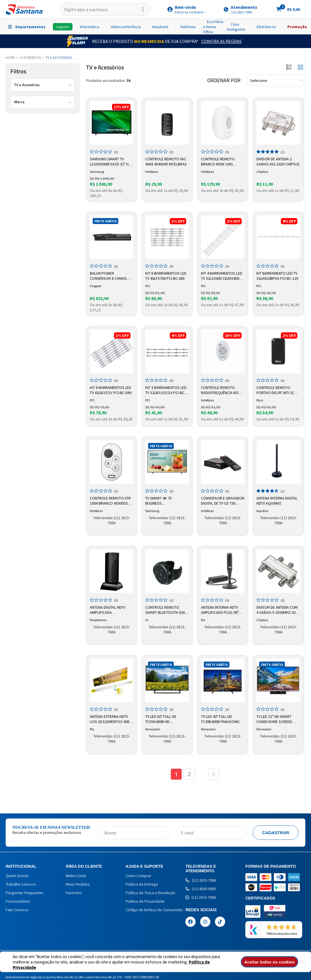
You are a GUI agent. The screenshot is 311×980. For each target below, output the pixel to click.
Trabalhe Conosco (21, 884)
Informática (90, 27)
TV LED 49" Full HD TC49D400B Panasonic (220, 719)
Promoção (297, 27)
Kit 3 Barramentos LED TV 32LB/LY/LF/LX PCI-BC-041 (166, 390)
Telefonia (188, 27)
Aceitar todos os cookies (270, 962)
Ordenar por (224, 80)
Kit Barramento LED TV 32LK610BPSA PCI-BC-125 (277, 276)
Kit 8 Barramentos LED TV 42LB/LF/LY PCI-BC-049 (111, 390)
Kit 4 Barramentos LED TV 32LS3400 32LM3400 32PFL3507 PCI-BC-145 (222, 276)
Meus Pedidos (78, 884)
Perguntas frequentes (25, 893)
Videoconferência (126, 27)
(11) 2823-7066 (201, 880)
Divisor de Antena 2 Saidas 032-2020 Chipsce (278, 161)
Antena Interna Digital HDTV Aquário (277, 501)
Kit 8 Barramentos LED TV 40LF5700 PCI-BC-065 (166, 276)
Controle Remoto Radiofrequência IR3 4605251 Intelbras (220, 390)
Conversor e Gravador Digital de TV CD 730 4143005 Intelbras (223, 501)
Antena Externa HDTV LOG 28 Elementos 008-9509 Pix (110, 719)
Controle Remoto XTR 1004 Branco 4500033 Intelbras (110, 501)
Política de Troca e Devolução (151, 893)
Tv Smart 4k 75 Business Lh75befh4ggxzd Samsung (160, 501)
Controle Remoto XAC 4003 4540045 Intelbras (166, 161)
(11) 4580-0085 (201, 889)
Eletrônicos (266, 27)
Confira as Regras (221, 41)
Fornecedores (18, 901)
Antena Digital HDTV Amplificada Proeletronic (108, 610)
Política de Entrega (142, 884)
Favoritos (74, 893)
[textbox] (105, 9)
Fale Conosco (17, 910)
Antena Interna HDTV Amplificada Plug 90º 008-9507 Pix (220, 610)
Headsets (160, 27)
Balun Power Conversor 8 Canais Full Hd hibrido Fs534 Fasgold (109, 276)
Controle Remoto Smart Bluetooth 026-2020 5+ (166, 610)
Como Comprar (138, 876)
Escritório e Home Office (213, 27)
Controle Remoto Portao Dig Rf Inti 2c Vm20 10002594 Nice (275, 390)
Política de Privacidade (145, 901)
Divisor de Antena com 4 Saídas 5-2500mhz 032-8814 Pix (278, 610)
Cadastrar (276, 833)
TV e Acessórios (59, 58)
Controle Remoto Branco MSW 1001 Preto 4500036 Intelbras (218, 162)
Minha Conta (76, 876)
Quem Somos (17, 876)
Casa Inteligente (236, 27)
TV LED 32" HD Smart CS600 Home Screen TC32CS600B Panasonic (277, 719)
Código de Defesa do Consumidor (154, 910)
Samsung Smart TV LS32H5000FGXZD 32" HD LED (110, 162)
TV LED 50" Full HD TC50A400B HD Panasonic (161, 719)
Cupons (63, 27)
